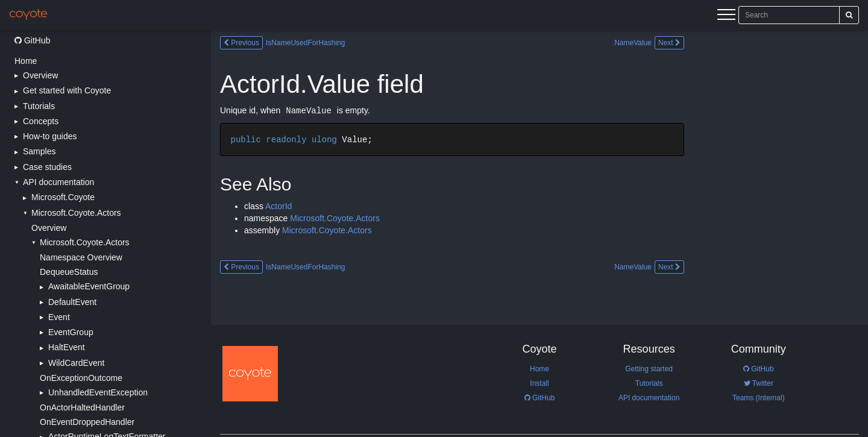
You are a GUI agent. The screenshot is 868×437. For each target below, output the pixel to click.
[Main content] (539, 234)
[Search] (849, 15)
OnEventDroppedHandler (87, 422)
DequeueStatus (69, 272)
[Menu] (726, 16)
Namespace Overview (81, 257)
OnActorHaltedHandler (82, 407)
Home (26, 61)
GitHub (32, 40)
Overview (49, 228)
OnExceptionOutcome (81, 378)
